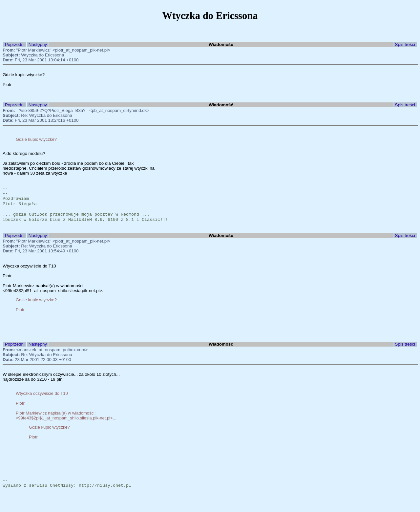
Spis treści (405, 44)
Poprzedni (15, 44)
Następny (38, 44)
